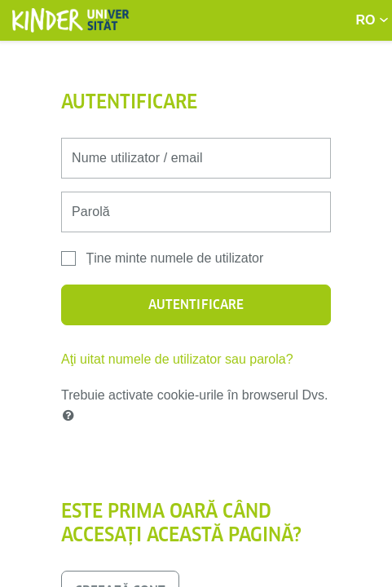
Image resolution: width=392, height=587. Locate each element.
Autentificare (196, 305)
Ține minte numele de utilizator (174, 258)
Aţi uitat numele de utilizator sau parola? (177, 359)
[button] (72, 416)
